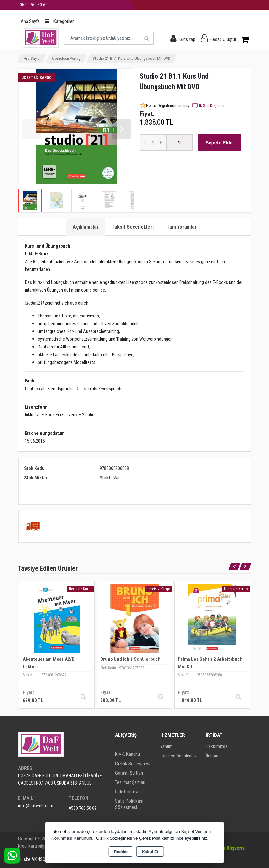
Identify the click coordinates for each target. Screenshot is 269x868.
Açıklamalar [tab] (86, 227)
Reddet (121, 852)
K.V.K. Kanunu (128, 754)
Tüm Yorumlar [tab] (182, 227)
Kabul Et (150, 852)
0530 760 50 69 (83, 808)
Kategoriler (59, 21)
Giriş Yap (187, 39)
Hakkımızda (217, 746)
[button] (121, 129)
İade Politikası (128, 792)
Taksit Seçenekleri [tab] (133, 227)
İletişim (213, 756)
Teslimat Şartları (130, 782)
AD (179, 142)
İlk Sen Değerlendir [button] (210, 106)
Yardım (167, 746)
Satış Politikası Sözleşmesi (129, 804)
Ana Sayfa (30, 21)
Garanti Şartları (129, 773)
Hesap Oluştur (223, 39)
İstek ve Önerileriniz (179, 756)
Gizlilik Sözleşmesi (133, 764)
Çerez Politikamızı (157, 838)
